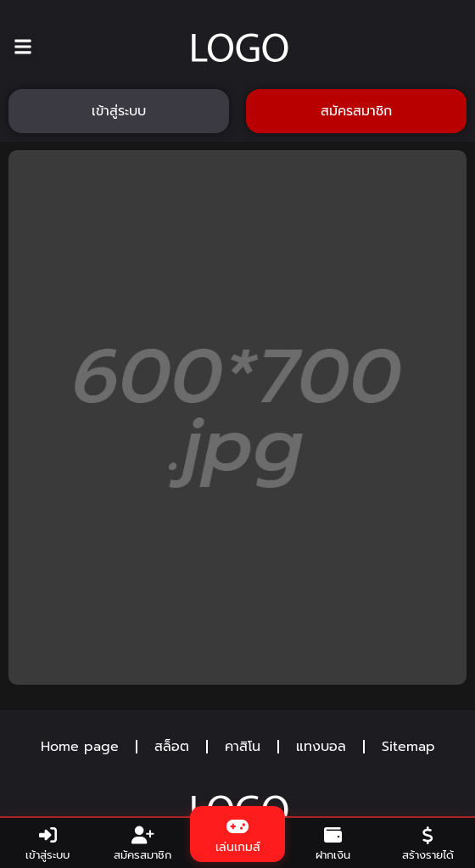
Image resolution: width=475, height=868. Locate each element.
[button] (22, 47)
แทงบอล (321, 747)
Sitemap (408, 747)
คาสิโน (243, 747)
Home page (80, 747)
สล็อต (172, 747)
